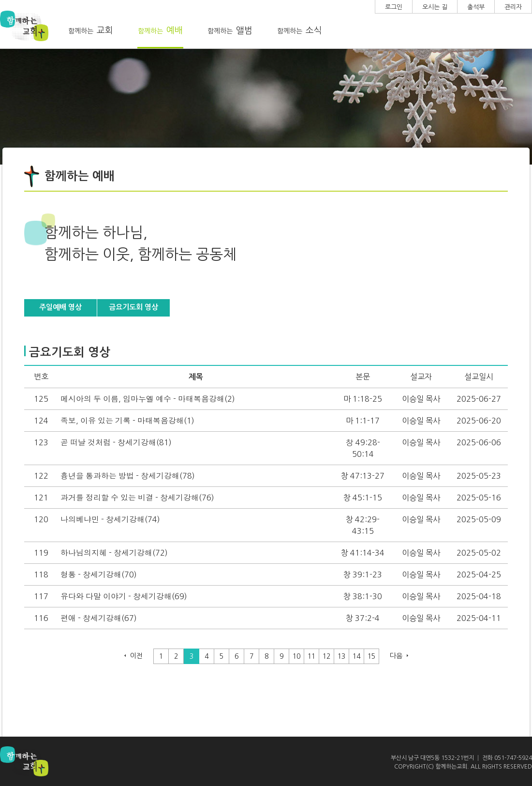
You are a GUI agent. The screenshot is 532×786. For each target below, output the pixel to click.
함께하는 (91, 31)
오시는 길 (435, 7)
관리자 (513, 7)
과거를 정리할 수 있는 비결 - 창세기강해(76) (137, 498)
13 (341, 656)
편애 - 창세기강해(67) (99, 618)
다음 (396, 656)
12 (326, 656)
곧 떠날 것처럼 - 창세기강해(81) (116, 442)
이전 (136, 656)
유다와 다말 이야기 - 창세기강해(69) (124, 596)
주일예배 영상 (60, 307)
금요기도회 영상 (133, 307)
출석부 (476, 7)
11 (311, 656)
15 (371, 656)
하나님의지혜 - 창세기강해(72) (114, 553)
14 (356, 656)
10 (296, 656)
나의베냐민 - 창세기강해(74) (110, 519)
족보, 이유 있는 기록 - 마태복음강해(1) (127, 421)
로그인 (394, 7)
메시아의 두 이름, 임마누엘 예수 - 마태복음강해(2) (148, 399)
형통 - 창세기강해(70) (99, 574)
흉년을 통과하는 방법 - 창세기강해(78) (128, 476)
